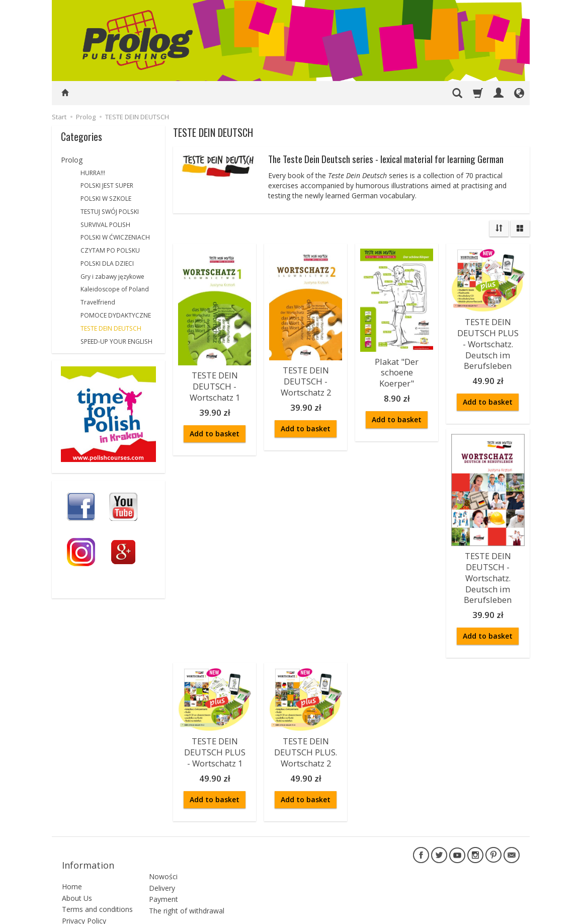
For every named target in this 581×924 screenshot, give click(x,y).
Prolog (72, 160)
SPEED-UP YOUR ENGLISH (116, 341)
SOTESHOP (505, 914)
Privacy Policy (84, 884)
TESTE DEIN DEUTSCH (111, 328)
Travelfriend (98, 302)
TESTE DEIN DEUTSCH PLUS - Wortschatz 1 (215, 733)
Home (72, 850)
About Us (77, 862)
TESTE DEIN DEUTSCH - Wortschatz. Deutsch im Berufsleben (488, 565)
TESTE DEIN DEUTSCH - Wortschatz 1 (215, 383)
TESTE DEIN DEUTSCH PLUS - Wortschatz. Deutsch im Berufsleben (488, 339)
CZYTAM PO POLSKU (110, 250)
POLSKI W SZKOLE (106, 199)
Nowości (163, 835)
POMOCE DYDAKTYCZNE (116, 315)
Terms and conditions (97, 873)
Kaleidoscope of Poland (115, 289)
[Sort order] (499, 228)
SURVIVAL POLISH (105, 225)
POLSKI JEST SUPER (107, 185)
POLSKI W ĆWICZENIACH (115, 237)
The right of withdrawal (187, 869)
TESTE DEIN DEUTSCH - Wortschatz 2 (306, 378)
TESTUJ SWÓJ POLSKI (110, 212)
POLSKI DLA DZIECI (107, 263)
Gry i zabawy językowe (112, 277)
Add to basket (215, 429)
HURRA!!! (93, 173)
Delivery (162, 847)
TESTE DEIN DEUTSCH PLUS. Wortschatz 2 (306, 733)
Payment (163, 858)
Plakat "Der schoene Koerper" (397, 370)
